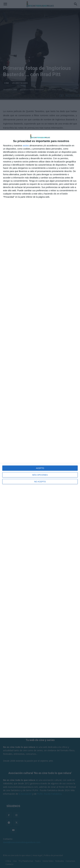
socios (26, 146)
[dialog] (40, 434)
